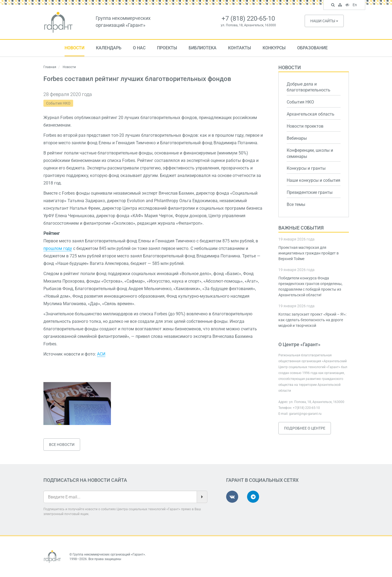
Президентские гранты (310, 192)
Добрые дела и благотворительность (309, 87)
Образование (312, 48)
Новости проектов (305, 126)
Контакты (240, 48)
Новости (74, 48)
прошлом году (58, 248)
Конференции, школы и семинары (310, 153)
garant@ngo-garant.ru (305, 414)
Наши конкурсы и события (313, 180)
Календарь (109, 48)
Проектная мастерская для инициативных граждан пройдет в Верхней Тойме (309, 253)
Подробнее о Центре (305, 428)
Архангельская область (311, 114)
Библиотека (203, 48)
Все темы (296, 204)
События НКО (58, 103)
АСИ (101, 354)
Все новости (62, 445)
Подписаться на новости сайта (85, 480)
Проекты (167, 48)
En (355, 5)
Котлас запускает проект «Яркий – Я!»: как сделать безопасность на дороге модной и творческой (312, 320)
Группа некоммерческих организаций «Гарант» (109, 554)
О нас (139, 48)
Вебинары (297, 138)
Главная (50, 67)
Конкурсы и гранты (306, 168)
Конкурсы (274, 48)
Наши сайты (324, 21)
